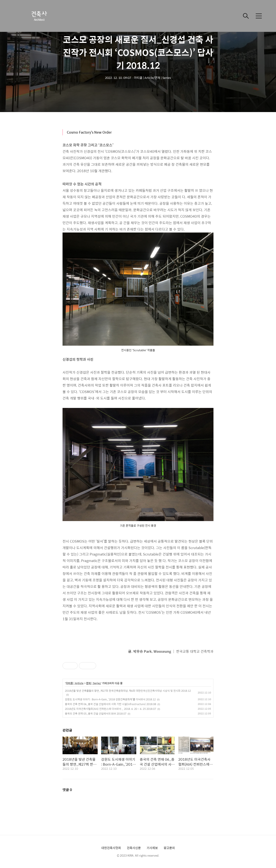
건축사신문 (134, 848)
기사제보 (152, 848)
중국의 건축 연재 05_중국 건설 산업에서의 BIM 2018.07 (96, 713)
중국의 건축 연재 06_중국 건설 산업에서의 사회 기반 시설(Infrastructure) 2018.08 (111, 704)
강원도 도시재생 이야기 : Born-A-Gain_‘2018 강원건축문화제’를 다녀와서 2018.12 (110, 699)
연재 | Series (93, 683)
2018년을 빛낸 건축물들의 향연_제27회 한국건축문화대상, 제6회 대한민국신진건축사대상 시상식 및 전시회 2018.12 (128, 691)
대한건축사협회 (111, 848)
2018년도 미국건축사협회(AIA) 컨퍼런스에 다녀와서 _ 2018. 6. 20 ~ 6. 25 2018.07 (111, 709)
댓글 (67, 790)
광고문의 (169, 848)
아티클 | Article (75, 683)
